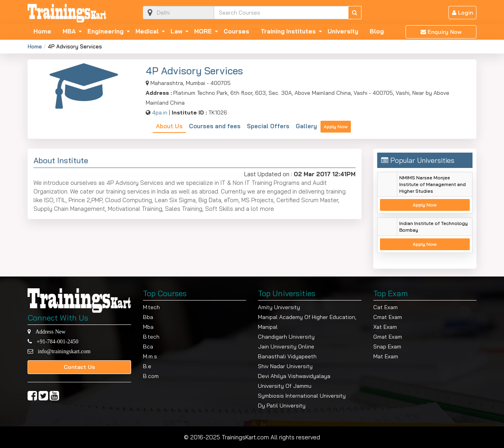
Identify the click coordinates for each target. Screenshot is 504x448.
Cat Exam (385, 307)
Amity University (279, 307)
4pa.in (160, 112)
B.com (151, 376)
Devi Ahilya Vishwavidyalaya (294, 376)
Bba (148, 317)
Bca (148, 347)
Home (42, 31)
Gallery (306, 126)
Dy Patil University (282, 406)
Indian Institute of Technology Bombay (434, 227)
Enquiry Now (441, 32)
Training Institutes (288, 31)
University (343, 31)
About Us (169, 126)
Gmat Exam (388, 337)
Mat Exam (386, 356)
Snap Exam (387, 347)
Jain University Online (286, 347)
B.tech (151, 337)
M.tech (151, 307)
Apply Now (336, 126)
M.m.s (150, 356)
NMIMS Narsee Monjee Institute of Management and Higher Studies (433, 184)
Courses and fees (215, 126)
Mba (148, 327)
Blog (377, 31)
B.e (147, 366)
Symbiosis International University (302, 396)
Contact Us (79, 367)
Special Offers (268, 126)
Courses (236, 31)
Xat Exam (385, 327)
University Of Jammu (285, 386)
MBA (69, 31)
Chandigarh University (286, 337)
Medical (147, 31)
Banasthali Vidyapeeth (287, 356)
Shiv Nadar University (285, 366)
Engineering (106, 31)
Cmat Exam (388, 317)
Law (176, 31)
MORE (203, 31)
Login (462, 13)
